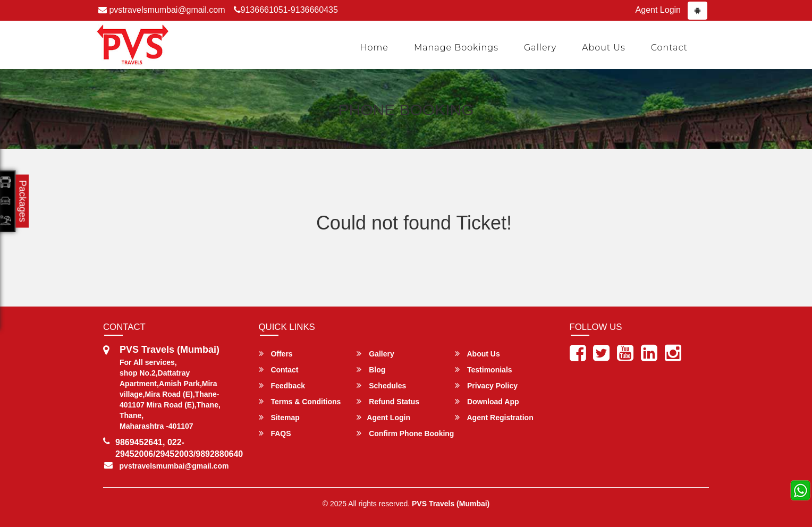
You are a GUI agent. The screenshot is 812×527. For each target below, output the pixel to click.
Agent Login (658, 10)
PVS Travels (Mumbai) (451, 504)
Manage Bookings (456, 48)
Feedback (282, 385)
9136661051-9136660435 (286, 10)
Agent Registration (494, 417)
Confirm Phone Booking (405, 433)
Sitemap (279, 417)
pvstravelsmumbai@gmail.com (162, 10)
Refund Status (388, 401)
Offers (276, 354)
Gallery (540, 48)
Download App (487, 401)
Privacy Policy (486, 385)
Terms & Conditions (300, 401)
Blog (371, 369)
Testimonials (483, 369)
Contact (669, 48)
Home (374, 48)
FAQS (275, 433)
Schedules (381, 385)
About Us (604, 48)
